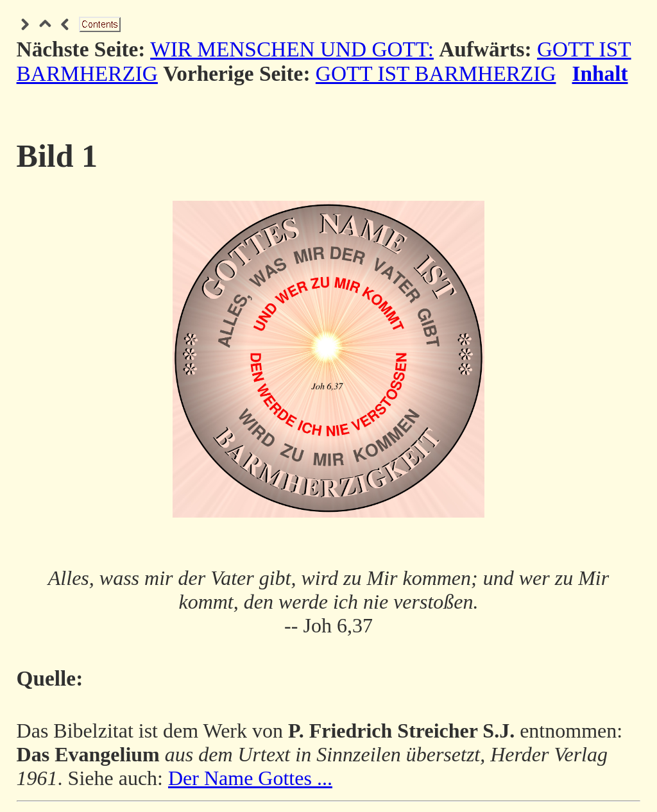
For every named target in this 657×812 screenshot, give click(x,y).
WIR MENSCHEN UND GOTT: (292, 49)
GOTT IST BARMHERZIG (436, 73)
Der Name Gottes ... (250, 778)
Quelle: (50, 678)
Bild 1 (57, 156)
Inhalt (600, 73)
